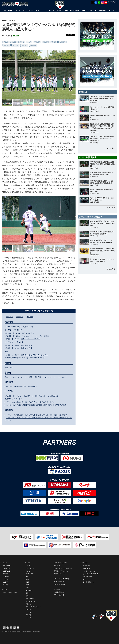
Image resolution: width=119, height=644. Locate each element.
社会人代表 (6, 568)
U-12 (27, 585)
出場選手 (20, 317)
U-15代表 (6, 579)
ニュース (28, 612)
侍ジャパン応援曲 (60, 584)
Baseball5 (29, 590)
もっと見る (111, 148)
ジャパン (28, 566)
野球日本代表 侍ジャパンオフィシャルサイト (16, 4)
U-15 (27, 582)
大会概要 (10, 317)
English (115, 2)
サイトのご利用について (91, 574)
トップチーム (7, 566)
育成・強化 (86, 566)
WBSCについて (59, 595)
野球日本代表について (61, 571)
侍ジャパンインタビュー (33, 607)
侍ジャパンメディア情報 (62, 579)
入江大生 (15, 45)
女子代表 (6, 585)
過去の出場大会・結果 (10, 592)
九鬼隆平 (62, 42)
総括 (27, 593)
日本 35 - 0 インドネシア (31, 339)
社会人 (28, 571)
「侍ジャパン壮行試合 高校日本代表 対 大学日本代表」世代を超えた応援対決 (37, 415)
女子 (27, 588)
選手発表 (28, 615)
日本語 (110, 2)
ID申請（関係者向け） (90, 582)
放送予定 (30, 317)
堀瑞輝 (45, 42)
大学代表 (6, 574)
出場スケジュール (60, 574)
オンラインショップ (89, 571)
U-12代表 (6, 582)
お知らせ (28, 610)
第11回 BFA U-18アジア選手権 (14, 42)
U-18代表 (6, 577)
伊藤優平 (7, 45)
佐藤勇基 (24, 45)
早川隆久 (54, 42)
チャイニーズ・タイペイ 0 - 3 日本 (35, 336)
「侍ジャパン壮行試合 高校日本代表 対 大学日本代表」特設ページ (32, 402)
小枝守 (29, 42)
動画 (27, 596)
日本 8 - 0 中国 (27, 345)
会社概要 (57, 589)
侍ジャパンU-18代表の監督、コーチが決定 (22, 386)
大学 (27, 577)
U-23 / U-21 (6, 571)
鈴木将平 (33, 45)
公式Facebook (87, 577)
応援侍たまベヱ (59, 582)
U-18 (27, 579)
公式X (85, 579)
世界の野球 (86, 568)
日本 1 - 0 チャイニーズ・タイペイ (34, 355)
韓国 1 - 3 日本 (27, 348)
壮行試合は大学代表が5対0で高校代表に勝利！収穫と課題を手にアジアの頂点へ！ (38, 405)
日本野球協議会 (59, 592)
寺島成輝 (37, 42)
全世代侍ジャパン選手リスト (63, 568)
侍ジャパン (58, 566)
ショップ (28, 618)
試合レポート (30, 599)
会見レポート (30, 604)
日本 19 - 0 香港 (28, 333)
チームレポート (31, 601)
